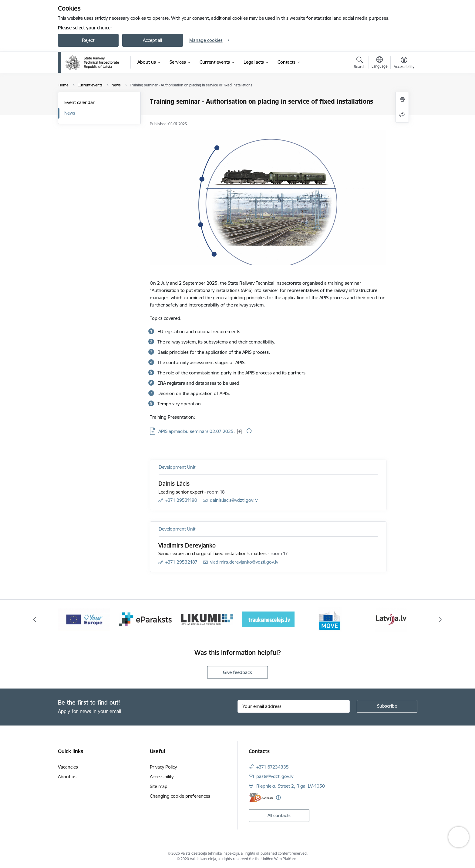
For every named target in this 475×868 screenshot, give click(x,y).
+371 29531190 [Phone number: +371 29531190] (181, 500)
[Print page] (402, 100)
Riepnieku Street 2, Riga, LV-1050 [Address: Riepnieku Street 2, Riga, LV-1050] (291, 786)
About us (67, 777)
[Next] (440, 619)
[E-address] (261, 798)
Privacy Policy (163, 767)
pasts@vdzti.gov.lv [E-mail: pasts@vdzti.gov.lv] (275, 776)
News (70, 113)
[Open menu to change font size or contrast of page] (404, 63)
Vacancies (68, 767)
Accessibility (162, 777)
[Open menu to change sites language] (380, 63)
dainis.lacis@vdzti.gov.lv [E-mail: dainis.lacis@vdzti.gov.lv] (234, 500)
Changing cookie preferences (180, 796)
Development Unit (177, 467)
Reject (88, 40)
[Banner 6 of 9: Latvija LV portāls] (391, 619)
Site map (159, 786)
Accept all (152, 40)
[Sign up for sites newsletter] (387, 706)
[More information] (249, 431)
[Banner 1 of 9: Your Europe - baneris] (84, 619)
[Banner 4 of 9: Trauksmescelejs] (268, 619)
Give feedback (238, 672)
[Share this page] (402, 115)
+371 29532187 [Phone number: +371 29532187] (181, 562)
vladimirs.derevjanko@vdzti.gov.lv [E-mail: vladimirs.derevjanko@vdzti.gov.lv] (244, 562)
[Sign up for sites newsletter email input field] (294, 706)
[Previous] (35, 619)
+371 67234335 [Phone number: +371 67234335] (273, 767)
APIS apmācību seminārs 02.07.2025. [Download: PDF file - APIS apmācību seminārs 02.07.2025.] (197, 431)
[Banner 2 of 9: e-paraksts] (145, 619)
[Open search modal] (360, 63)
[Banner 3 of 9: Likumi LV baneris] (207, 619)
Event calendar (79, 102)
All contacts (279, 815)
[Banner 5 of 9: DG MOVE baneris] (330, 619)
